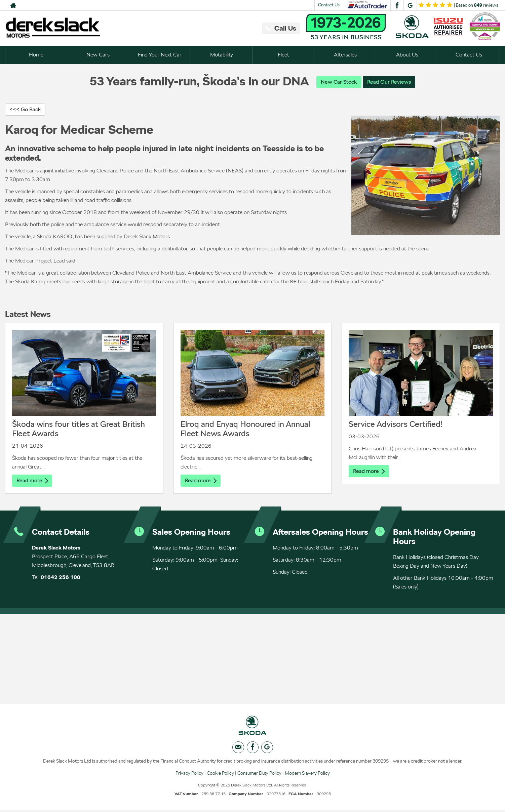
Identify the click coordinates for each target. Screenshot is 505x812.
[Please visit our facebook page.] (397, 5)
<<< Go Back (25, 110)
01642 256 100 (61, 578)
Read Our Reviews (389, 82)
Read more (32, 481)
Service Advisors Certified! (395, 424)
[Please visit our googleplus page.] (410, 5)
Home (36, 55)
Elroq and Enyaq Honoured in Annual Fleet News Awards (245, 429)
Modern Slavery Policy (307, 775)
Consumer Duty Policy (259, 775)
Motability (222, 55)
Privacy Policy (189, 775)
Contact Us (329, 5)
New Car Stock (339, 82)
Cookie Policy (220, 775)
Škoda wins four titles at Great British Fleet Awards (79, 429)
